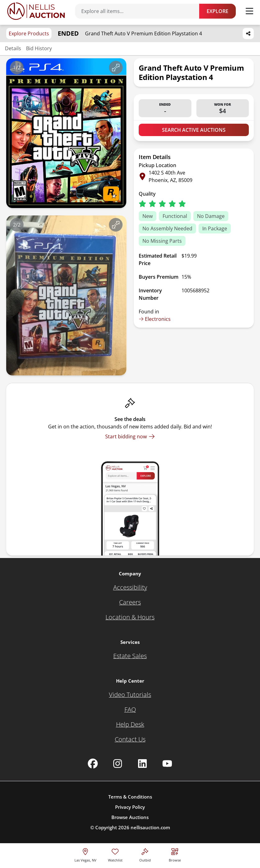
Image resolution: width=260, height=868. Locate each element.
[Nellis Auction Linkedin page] (142, 764)
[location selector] (85, 854)
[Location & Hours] (130, 617)
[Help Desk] (130, 724)
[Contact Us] (130, 739)
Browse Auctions (130, 817)
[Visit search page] (175, 854)
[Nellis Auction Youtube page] (167, 764)
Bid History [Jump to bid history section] (39, 48)
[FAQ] (130, 710)
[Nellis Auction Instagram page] (118, 764)
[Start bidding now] (130, 436)
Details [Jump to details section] (13, 48)
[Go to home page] (36, 11)
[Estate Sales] (130, 656)
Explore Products (29, 33)
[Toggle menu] (249, 11)
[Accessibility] (130, 587)
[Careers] (130, 602)
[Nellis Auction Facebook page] (93, 764)
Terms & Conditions (130, 797)
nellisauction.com (150, 827)
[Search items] (140, 11)
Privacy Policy (130, 807)
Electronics (155, 319)
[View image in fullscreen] (116, 68)
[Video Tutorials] (130, 695)
